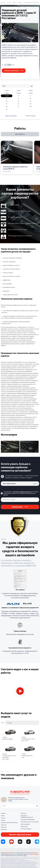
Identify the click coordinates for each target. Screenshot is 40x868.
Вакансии (4, 827)
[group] (10, 447)
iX (19, 99)
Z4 (7, 109)
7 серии (7, 96)
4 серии (7, 93)
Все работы (20, 134)
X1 (19, 101)
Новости (3, 813)
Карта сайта (24, 826)
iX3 (7, 101)
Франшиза (4, 829)
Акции (3, 816)
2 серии (19, 90)
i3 (19, 96)
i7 (7, 99)
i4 (30, 96)
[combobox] (22, 723)
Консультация (17, 507)
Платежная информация (28, 819)
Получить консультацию (11, 71)
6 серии (30, 93)
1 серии (7, 90)
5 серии (19, 93)
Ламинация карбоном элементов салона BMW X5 (15, 168)
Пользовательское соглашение (30, 822)
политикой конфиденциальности (22, 492)
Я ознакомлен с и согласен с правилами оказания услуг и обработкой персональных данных (21, 493)
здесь (25, 856)
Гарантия (4, 825)
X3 (7, 104)
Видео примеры (11, 116)
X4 (19, 104)
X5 (30, 104)
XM (30, 106)
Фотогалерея (31, 116)
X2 (30, 101)
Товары (3, 820)
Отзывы (3, 818)
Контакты (24, 813)
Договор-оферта (25, 824)
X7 (19, 106)
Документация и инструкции (9, 822)
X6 (7, 106)
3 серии (30, 90)
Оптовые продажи (26, 829)
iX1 (30, 99)
